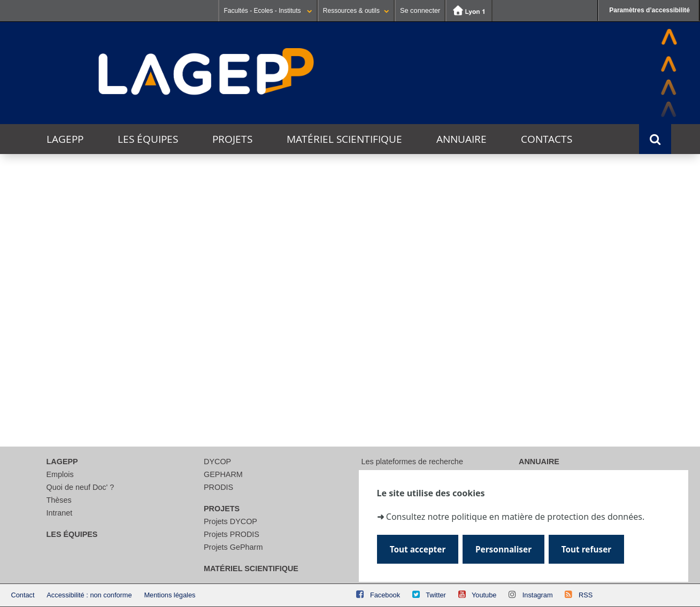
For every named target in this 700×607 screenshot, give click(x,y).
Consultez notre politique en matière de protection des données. (515, 517)
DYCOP (217, 462)
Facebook (385, 595)
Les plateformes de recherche (412, 462)
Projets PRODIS (232, 534)
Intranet (60, 513)
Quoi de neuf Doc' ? (80, 487)
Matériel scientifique (344, 139)
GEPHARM (223, 474)
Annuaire (461, 139)
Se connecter (420, 10)
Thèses (59, 500)
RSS (586, 595)
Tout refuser (586, 550)
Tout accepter (418, 550)
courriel (353, 389)
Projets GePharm (233, 547)
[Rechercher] (345, 352)
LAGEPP (65, 139)
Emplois (60, 474)
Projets (232, 139)
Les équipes (148, 139)
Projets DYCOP (230, 521)
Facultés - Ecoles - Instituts (268, 11)
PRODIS (218, 487)
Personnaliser (503, 550)
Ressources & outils (356, 11)
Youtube (484, 595)
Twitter (436, 595)
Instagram (538, 595)
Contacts (547, 139)
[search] (345, 327)
